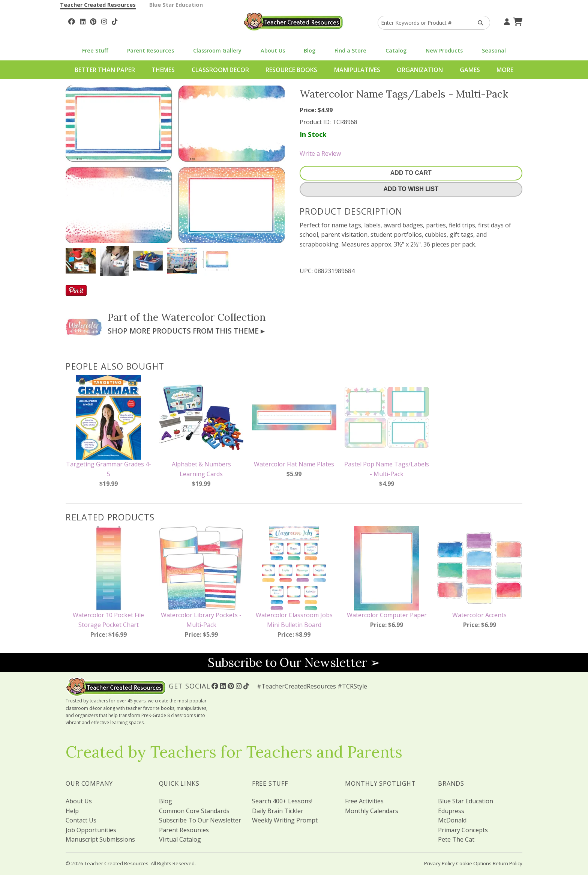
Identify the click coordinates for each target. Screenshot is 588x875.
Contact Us (81, 820)
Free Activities (364, 801)
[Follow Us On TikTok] (115, 21)
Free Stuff (95, 50)
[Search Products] (478, 23)
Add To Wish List (411, 189)
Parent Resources (151, 50)
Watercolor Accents (479, 615)
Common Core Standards (194, 811)
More (505, 70)
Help (72, 811)
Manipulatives (357, 70)
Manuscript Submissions (100, 839)
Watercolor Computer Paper (387, 615)
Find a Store (350, 50)
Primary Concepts (463, 830)
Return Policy (508, 863)
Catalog (396, 50)
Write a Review (320, 153)
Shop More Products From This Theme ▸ (186, 331)
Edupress (451, 811)
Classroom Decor (220, 70)
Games (470, 70)
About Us (273, 50)
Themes (163, 70)
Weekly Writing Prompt (285, 820)
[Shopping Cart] (517, 21)
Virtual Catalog (180, 839)
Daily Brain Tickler (278, 811)
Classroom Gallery (217, 50)
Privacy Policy (439, 863)
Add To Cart (411, 173)
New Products (444, 50)
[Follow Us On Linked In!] (83, 21)
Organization (420, 70)
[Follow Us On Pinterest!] (93, 21)
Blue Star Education (176, 5)
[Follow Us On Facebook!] (72, 21)
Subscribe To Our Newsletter (200, 820)
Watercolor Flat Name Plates (294, 464)
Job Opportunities (91, 830)
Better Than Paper (105, 70)
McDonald (452, 820)
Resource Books (291, 70)
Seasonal (494, 50)
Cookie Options (474, 863)
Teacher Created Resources (98, 5)
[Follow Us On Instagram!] (104, 21)
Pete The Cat (456, 839)
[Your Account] (506, 21)
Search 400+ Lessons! (282, 801)
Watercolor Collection (213, 317)
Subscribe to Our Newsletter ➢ (294, 662)
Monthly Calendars (372, 811)
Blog (310, 50)
